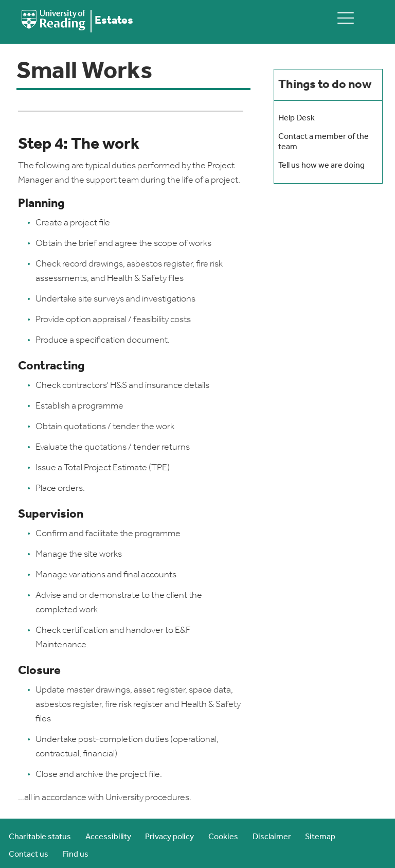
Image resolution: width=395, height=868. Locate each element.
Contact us (29, 855)
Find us (76, 855)
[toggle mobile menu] (346, 18)
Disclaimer (272, 837)
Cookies (223, 837)
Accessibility (108, 837)
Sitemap (320, 837)
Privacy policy (169, 837)
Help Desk (297, 118)
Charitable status (40, 837)
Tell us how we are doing (321, 166)
